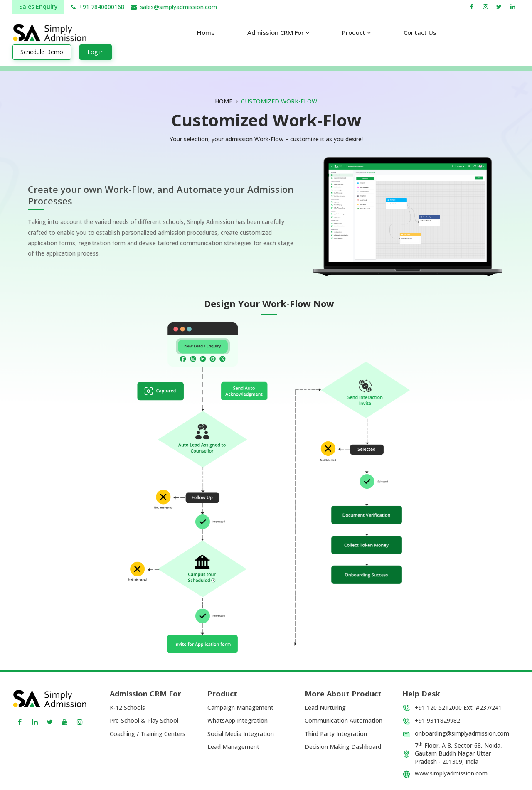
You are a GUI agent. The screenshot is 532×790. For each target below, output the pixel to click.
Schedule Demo (42, 52)
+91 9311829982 (437, 720)
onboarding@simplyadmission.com (462, 733)
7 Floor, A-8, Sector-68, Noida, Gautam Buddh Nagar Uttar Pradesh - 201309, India (458, 753)
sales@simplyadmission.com (179, 7)
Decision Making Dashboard (343, 747)
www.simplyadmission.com (451, 773)
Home (206, 32)
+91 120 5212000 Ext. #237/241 (458, 708)
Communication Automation (344, 720)
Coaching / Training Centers (148, 734)
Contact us (420, 32)
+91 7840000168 (102, 7)
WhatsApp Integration (238, 720)
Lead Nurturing (325, 708)
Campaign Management (240, 708)
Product (357, 32)
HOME (224, 101)
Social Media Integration (241, 734)
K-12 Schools (127, 708)
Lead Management (233, 747)
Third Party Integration (336, 734)
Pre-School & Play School (144, 720)
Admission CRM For (278, 32)
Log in (96, 52)
